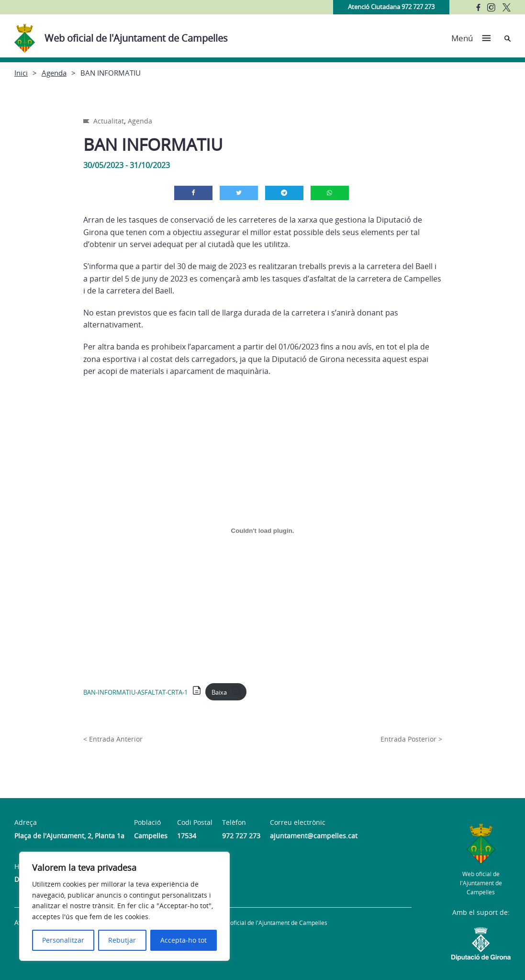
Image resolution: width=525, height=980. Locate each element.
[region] (124, 906)
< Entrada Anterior (113, 739)
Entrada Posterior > (411, 739)
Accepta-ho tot (184, 940)
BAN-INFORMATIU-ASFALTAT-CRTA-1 (135, 692)
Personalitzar (63, 940)
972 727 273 (241, 836)
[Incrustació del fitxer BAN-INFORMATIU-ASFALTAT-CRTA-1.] (263, 531)
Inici (21, 73)
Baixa (219, 692)
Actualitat (109, 121)
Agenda (54, 73)
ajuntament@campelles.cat (314, 836)
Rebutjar (122, 940)
